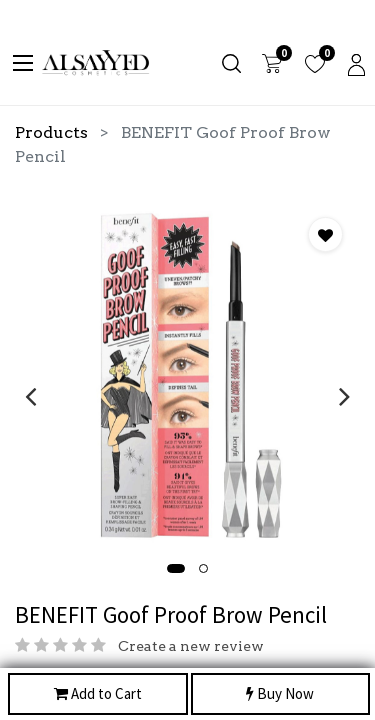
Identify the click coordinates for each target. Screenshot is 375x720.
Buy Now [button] (280, 694)
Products (51, 132)
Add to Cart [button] (98, 694)
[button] (176, 568)
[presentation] (30, 396)
